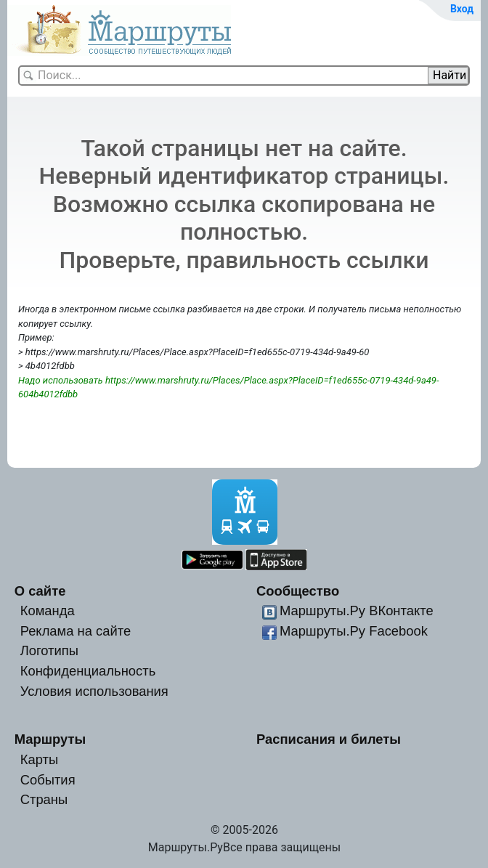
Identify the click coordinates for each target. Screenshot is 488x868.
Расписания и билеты (329, 739)
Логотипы (49, 650)
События (48, 780)
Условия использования (94, 691)
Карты (39, 759)
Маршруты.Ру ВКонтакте (357, 611)
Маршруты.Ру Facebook (354, 631)
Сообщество (298, 591)
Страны (44, 799)
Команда (48, 611)
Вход (462, 9)
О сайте (40, 591)
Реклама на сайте (76, 631)
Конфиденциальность (88, 671)
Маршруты (50, 739)
